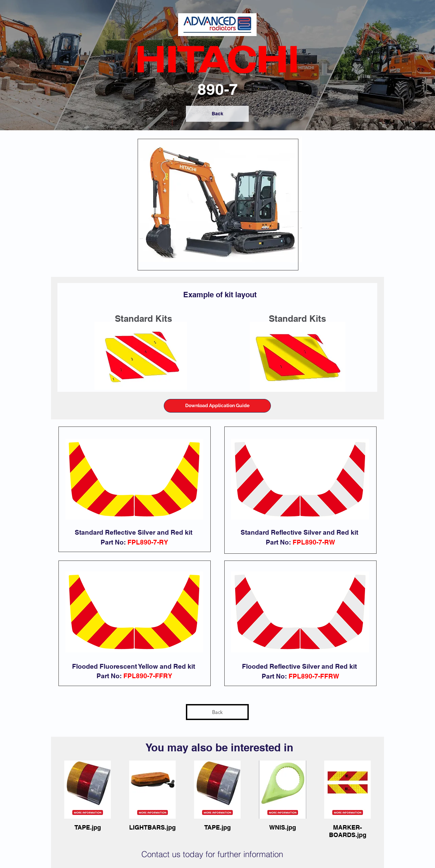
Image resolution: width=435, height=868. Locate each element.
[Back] (217, 114)
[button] (217, 406)
